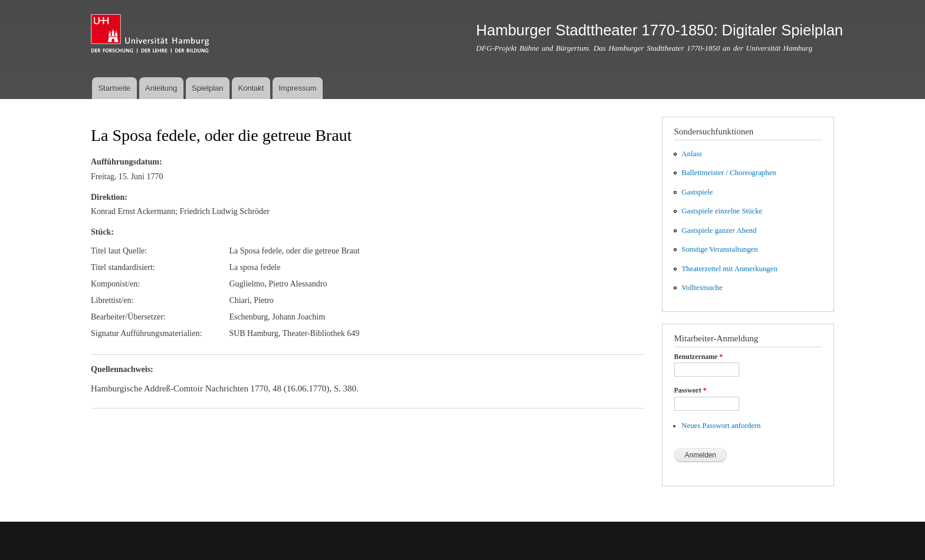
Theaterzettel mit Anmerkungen (729, 269)
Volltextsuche (702, 288)
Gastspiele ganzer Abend (719, 230)
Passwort (691, 390)
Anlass (692, 154)
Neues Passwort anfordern (721, 426)
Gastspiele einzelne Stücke (722, 211)
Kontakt (251, 88)
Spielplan (208, 88)
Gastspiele (697, 192)
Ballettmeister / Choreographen (729, 173)
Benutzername (699, 357)
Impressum (297, 88)
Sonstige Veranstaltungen (719, 249)
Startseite (114, 88)
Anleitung (161, 88)
